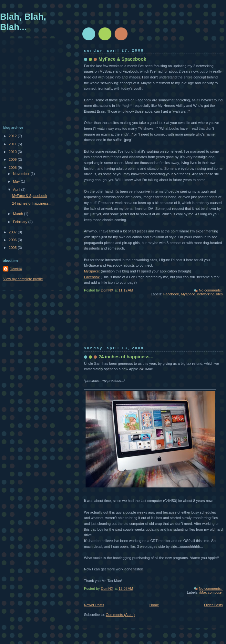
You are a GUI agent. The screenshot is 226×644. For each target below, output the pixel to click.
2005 (13, 248)
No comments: (211, 290)
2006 (13, 240)
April (17, 189)
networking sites (210, 294)
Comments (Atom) (120, 615)
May (17, 181)
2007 (13, 232)
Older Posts (213, 605)
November (22, 174)
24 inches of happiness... (126, 357)
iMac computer (211, 592)
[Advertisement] (107, 325)
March (18, 214)
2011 (13, 144)
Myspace (188, 294)
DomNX (16, 269)
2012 (13, 136)
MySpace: (92, 271)
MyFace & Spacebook (122, 59)
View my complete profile (23, 279)
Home (154, 605)
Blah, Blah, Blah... (23, 22)
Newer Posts (94, 605)
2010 (13, 152)
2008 (13, 168)
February (21, 222)
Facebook (92, 277)
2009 (13, 159)
